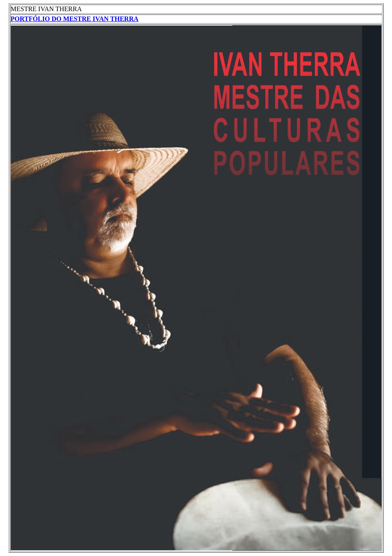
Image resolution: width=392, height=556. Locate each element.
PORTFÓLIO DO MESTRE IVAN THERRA (75, 19)
